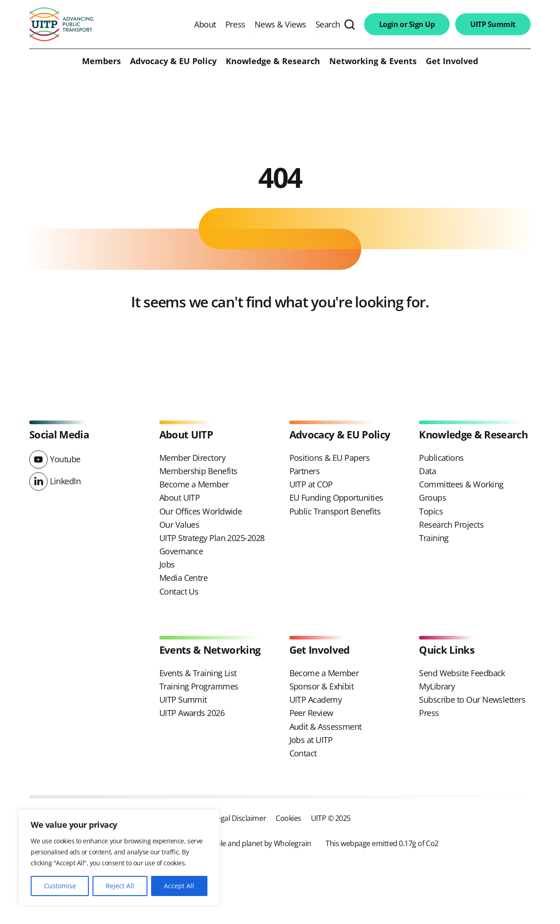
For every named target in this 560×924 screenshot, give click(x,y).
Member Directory (192, 458)
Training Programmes (199, 686)
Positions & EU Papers (330, 458)
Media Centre (184, 578)
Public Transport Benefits (335, 511)
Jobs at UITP (311, 740)
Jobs (167, 564)
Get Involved (452, 61)
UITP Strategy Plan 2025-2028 (212, 538)
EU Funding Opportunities (336, 498)
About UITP (180, 498)
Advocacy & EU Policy (173, 61)
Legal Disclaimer (240, 818)
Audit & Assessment (326, 727)
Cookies (288, 818)
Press (235, 24)
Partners (305, 471)
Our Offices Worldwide (201, 511)
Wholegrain (293, 843)
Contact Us (179, 591)
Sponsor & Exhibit (322, 686)
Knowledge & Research (273, 61)
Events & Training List (198, 673)
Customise (60, 886)
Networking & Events (373, 61)
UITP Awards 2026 (192, 713)
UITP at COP (311, 484)
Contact (303, 753)
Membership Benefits (198, 471)
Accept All (179, 886)
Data (427, 471)
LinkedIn (65, 481)
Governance (181, 551)
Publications (441, 458)
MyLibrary (437, 686)
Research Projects (451, 525)
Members (101, 61)
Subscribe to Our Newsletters (472, 700)
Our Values (179, 525)
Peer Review (311, 713)
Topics (431, 511)
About (205, 24)
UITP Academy (316, 700)
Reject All (120, 886)
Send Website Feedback (462, 673)
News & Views (280, 24)
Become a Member (194, 484)
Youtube (65, 459)
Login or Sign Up (407, 24)
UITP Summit (493, 24)
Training (434, 538)
